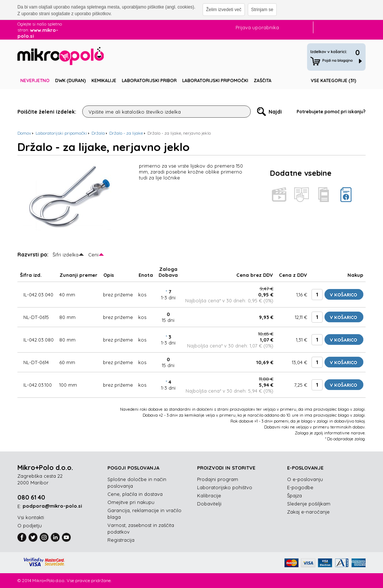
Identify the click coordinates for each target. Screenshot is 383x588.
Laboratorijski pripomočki (215, 80)
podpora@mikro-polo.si (52, 506)
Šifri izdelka (66, 255)
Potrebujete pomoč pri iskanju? (331, 112)
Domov (24, 133)
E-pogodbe (300, 487)
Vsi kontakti (31, 517)
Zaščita (263, 80)
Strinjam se (262, 10)
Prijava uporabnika (257, 27)
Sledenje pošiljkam (309, 504)
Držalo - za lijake (126, 133)
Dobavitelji (209, 504)
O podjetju (30, 525)
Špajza (294, 495)
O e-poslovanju (305, 479)
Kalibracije (209, 495)
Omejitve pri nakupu (131, 502)
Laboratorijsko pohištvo (225, 487)
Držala (98, 133)
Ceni (93, 255)
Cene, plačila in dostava (135, 494)
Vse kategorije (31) (334, 80)
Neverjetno (35, 80)
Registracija (121, 540)
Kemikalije (104, 80)
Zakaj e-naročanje (308, 512)
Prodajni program (218, 479)
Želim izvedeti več (224, 10)
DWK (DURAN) (71, 80)
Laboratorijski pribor (149, 80)
